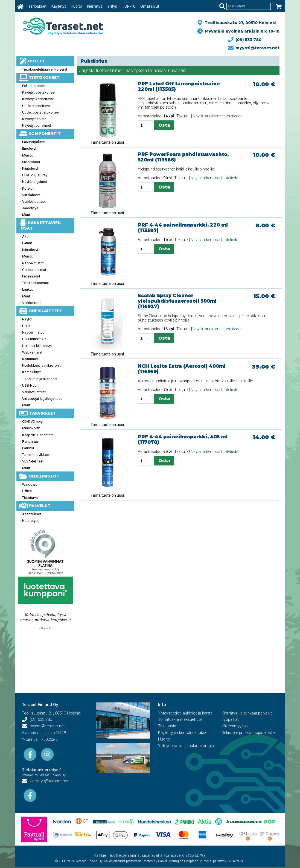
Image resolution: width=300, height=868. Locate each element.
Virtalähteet (31, 195)
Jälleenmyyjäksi (236, 727)
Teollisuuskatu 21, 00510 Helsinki (239, 23)
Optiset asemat (34, 270)
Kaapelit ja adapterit (38, 435)
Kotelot (28, 188)
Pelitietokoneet (34, 86)
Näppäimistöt (33, 263)
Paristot (28, 448)
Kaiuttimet (30, 359)
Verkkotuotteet (34, 202)
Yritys (112, 6)
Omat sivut (150, 6)
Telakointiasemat (36, 283)
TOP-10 (129, 6)
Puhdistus (30, 442)
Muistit (27, 155)
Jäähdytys (30, 208)
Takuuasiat (168, 727)
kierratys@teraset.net (46, 781)
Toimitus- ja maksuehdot (180, 720)
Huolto (76, 6)
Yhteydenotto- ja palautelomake (187, 746)
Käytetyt (59, 6)
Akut (26, 237)
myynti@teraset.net (254, 48)
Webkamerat (32, 352)
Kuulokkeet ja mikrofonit (41, 365)
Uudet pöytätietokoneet (41, 112)
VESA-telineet (33, 461)
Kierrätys (95, 6)
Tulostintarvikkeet (36, 455)
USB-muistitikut (34, 339)
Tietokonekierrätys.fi (42, 770)
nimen (118, 70)
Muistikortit (31, 428)
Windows (30, 484)
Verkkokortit (32, 303)
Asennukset (32, 514)
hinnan (160, 70)
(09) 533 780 (245, 40)
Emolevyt (29, 148)
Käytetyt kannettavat (38, 99)
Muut (26, 215)
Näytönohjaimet (35, 182)
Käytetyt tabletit (34, 119)
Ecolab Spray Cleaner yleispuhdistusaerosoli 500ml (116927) (177, 301)
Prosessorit (31, 162)
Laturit (27, 243)
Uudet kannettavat (37, 106)
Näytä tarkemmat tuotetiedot (217, 116)
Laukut (27, 289)
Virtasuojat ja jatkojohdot (42, 399)
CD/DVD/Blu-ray (35, 175)
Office (27, 491)
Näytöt (27, 319)
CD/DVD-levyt (33, 422)
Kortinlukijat (31, 372)
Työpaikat (230, 720)
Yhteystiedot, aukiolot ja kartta (186, 713)
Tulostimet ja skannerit (40, 379)
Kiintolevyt (30, 168)
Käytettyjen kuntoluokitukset (184, 733)
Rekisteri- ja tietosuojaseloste (249, 733)
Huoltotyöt (30, 521)
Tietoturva (30, 498)
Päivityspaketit (34, 142)
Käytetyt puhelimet (37, 125)
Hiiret (26, 326)
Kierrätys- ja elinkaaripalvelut (247, 713)
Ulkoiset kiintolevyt (37, 346)
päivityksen (136, 70)
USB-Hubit (30, 385)
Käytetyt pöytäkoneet (39, 92)
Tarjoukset (37, 6)
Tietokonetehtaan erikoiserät (45, 69)
